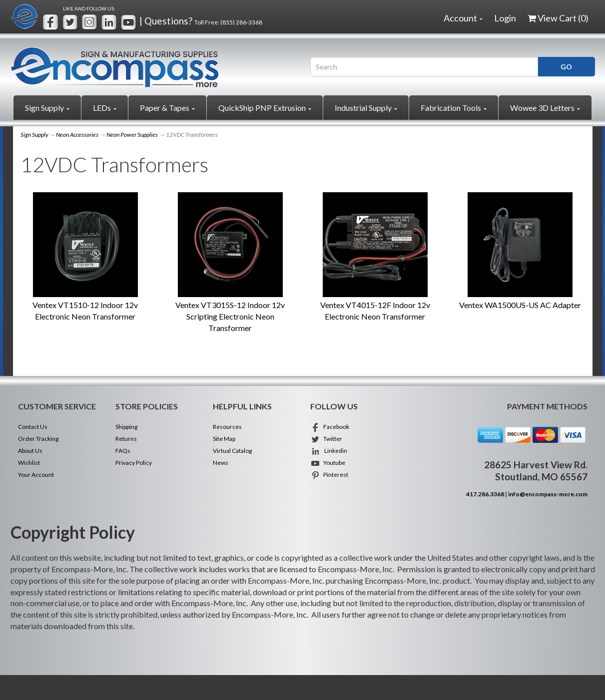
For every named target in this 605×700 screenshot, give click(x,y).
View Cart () (558, 18)
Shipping (126, 427)
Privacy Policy (134, 463)
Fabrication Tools (454, 108)
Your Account (36, 475)
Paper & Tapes (167, 108)
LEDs (105, 108)
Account (463, 18)
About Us (30, 451)
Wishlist (29, 463)
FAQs (123, 451)
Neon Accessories (77, 135)
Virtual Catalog (232, 451)
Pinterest (329, 475)
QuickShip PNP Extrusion (265, 108)
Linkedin (329, 451)
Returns (126, 439)
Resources (227, 427)
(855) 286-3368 (241, 22)
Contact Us (33, 427)
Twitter (326, 439)
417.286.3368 (485, 494)
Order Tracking (38, 439)
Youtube (328, 463)
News (221, 463)
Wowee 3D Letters (545, 108)
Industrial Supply (366, 108)
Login (505, 18)
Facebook (330, 427)
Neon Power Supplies (132, 135)
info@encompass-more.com (548, 494)
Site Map (224, 439)
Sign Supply (47, 108)
